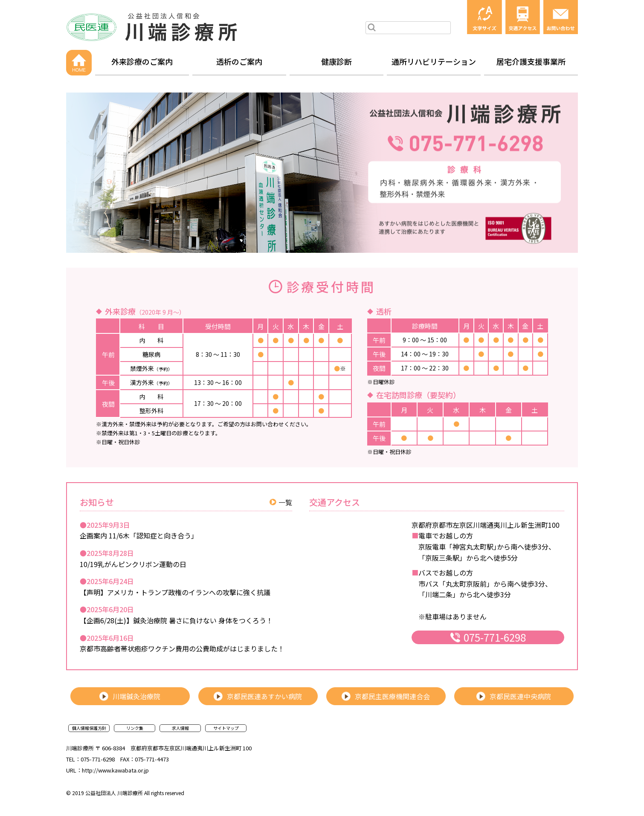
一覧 (285, 502)
